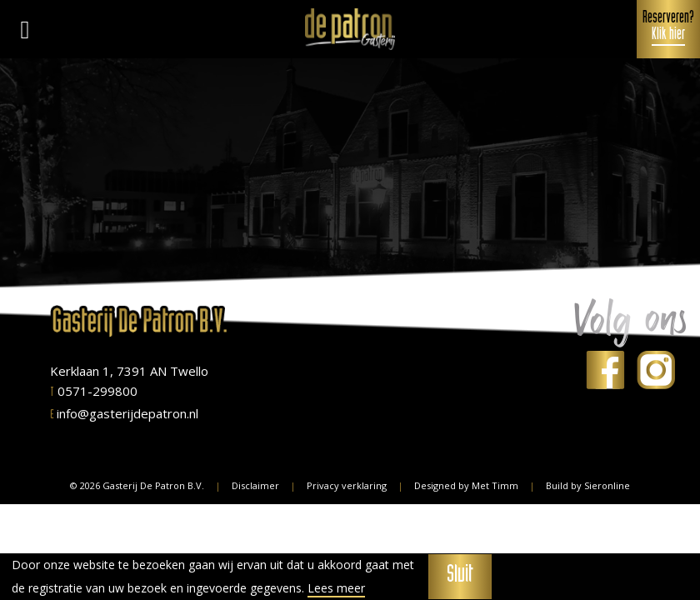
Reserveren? (668, 28)
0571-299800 (94, 391)
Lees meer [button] (336, 588)
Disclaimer (255, 485)
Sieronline (607, 485)
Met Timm (495, 485)
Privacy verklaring (347, 485)
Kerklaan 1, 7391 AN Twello (129, 371)
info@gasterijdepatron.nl (124, 413)
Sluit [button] (460, 577)
